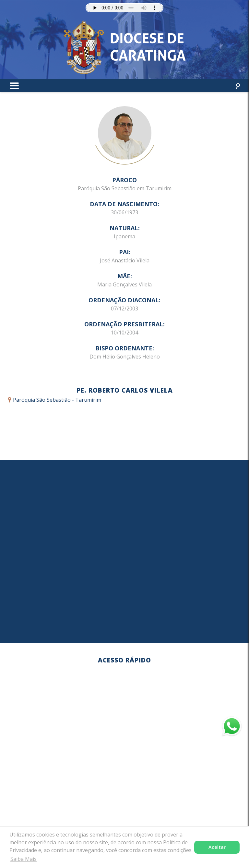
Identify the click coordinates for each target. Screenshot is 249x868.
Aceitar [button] (217, 847)
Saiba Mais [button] (24, 859)
